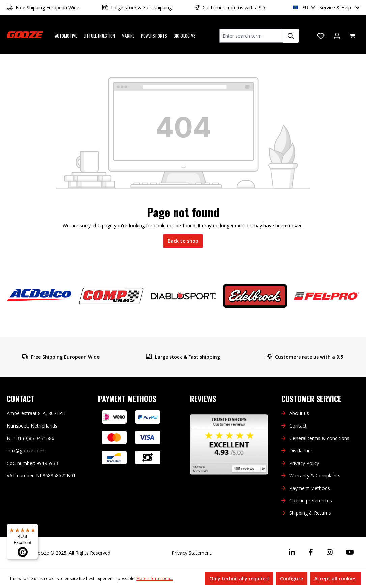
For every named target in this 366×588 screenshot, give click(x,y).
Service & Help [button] (339, 8)
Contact (298, 426)
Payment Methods (310, 488)
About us (299, 413)
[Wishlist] (321, 36)
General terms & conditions (319, 438)
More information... (155, 578)
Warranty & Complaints (315, 476)
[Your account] (337, 36)
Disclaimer (301, 451)
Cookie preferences (311, 501)
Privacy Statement (192, 553)
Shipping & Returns (310, 513)
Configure (291, 578)
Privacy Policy (304, 463)
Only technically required (239, 578)
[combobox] (251, 36)
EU (304, 8)
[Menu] (34, 528)
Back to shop (183, 241)
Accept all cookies (335, 578)
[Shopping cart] (352, 36)
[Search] (291, 36)
